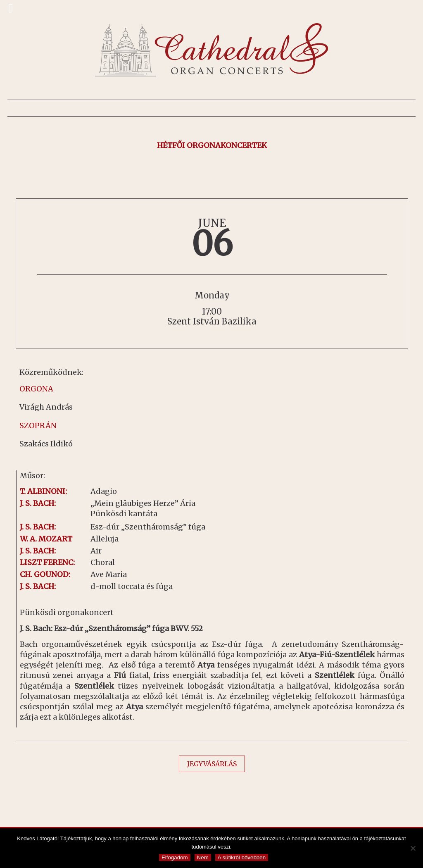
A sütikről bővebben (242, 857)
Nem (203, 857)
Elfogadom (175, 857)
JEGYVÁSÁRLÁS (212, 764)
